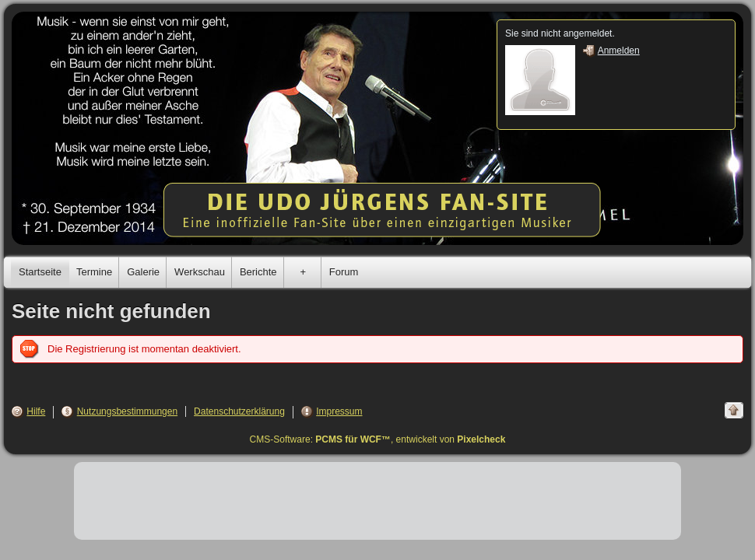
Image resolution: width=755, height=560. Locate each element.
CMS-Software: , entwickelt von (378, 439)
